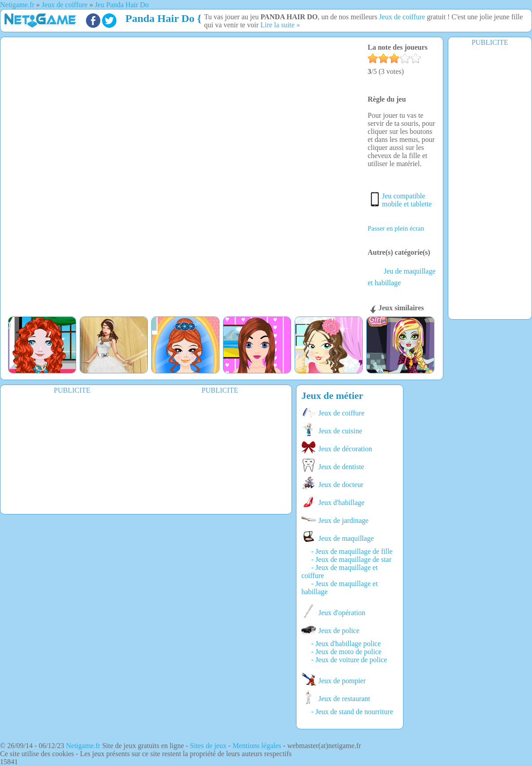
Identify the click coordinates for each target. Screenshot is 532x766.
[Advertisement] (490, 182)
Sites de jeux (208, 746)
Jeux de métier (332, 396)
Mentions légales (257, 746)
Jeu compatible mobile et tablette (407, 200)
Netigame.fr (83, 746)
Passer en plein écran (396, 228)
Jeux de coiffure (402, 17)
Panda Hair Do (160, 18)
